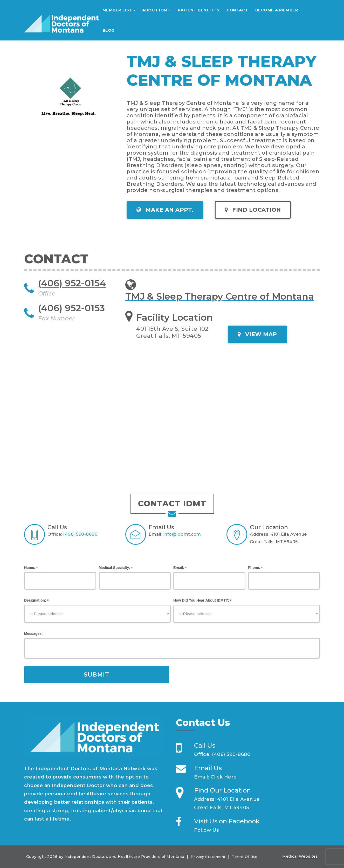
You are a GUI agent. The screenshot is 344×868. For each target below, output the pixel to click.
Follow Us (207, 830)
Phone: (254, 568)
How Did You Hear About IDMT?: (201, 600)
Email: (179, 568)
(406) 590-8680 (80, 534)
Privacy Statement (208, 857)
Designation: (35, 600)
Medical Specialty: (115, 568)
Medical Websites (300, 856)
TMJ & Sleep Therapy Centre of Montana (220, 296)
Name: (30, 568)
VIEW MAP (257, 334)
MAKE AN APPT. (165, 210)
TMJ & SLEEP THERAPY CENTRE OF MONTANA (221, 71)
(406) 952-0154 (72, 283)
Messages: (33, 633)
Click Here (224, 777)
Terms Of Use (245, 857)
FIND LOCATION (253, 210)
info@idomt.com (182, 534)
